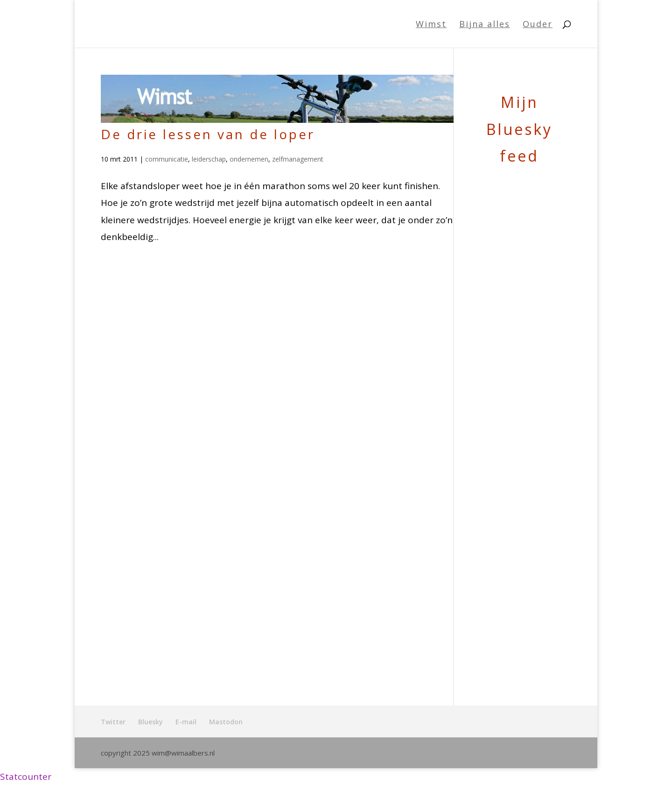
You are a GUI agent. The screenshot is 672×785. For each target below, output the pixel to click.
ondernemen (249, 159)
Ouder (538, 25)
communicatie (167, 159)
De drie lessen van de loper (208, 134)
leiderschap (209, 159)
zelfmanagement (298, 159)
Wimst (431, 25)
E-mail (186, 722)
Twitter (113, 722)
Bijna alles (485, 25)
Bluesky (150, 722)
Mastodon (226, 722)
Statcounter (26, 777)
